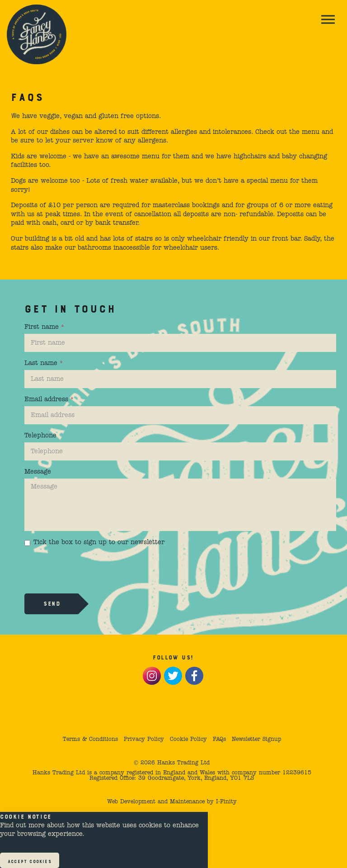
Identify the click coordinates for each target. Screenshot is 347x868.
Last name (44, 363)
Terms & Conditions (90, 740)
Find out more (22, 825)
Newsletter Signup (256, 740)
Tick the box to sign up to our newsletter (94, 543)
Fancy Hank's (37, 34)
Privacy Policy (144, 740)
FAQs (219, 740)
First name (44, 327)
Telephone (40, 436)
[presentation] (93, 569)
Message (38, 472)
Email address (49, 399)
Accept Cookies (30, 861)
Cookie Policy (188, 740)
